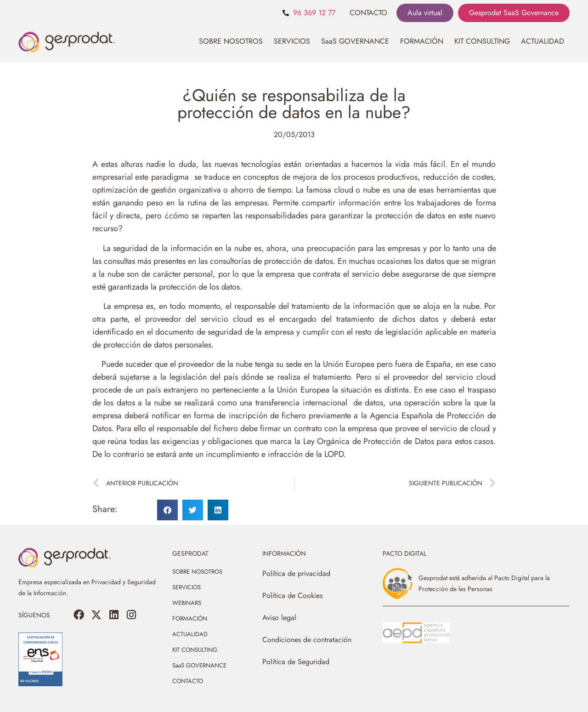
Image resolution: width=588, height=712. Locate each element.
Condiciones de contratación (307, 640)
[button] (167, 510)
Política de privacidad (296, 573)
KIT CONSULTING (482, 41)
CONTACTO (368, 13)
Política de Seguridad (296, 662)
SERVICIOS (292, 41)
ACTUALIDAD (543, 41)
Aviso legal (279, 618)
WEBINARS (187, 603)
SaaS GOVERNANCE (355, 41)
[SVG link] (416, 633)
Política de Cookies (292, 595)
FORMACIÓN (422, 41)
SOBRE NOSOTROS (231, 41)
